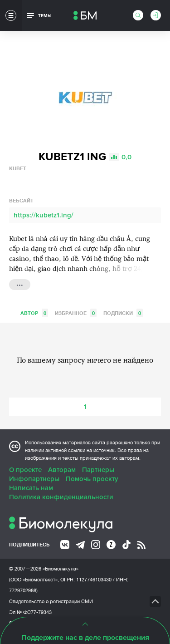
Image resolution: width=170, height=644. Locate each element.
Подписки (123, 313)
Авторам (62, 470)
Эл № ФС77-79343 (30, 612)
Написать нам (31, 488)
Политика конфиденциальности (61, 497)
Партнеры (98, 470)
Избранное (76, 313)
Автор (34, 313)
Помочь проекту (92, 479)
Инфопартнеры (34, 479)
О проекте (25, 470)
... (20, 284)
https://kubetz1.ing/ (44, 215)
